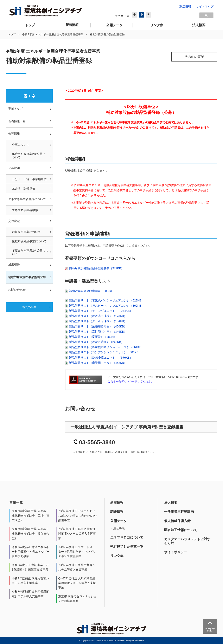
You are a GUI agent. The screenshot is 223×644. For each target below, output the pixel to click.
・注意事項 (117, 528)
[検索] (176, 15)
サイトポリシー (176, 552)
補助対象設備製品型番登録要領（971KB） (96, 268)
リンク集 (117, 556)
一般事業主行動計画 (179, 512)
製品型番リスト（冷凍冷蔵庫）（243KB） (96, 342)
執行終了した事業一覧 (127, 547)
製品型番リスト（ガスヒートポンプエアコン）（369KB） (107, 306)
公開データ (119, 521)
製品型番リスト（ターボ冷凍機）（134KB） (98, 321)
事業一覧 (16, 503)
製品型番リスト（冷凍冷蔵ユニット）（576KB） (101, 358)
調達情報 (117, 512)
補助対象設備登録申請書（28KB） (91, 291)
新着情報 (117, 503)
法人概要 (171, 503)
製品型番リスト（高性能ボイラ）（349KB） (98, 332)
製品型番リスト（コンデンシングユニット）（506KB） (105, 352)
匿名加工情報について (181, 530)
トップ (12, 34)
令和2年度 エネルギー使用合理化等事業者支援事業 (53, 34)
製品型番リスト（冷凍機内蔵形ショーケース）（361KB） (107, 347)
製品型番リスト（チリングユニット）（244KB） (101, 311)
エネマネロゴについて (127, 537)
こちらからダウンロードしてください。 (132, 381)
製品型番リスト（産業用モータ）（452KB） (98, 363)
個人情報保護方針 (177, 521)
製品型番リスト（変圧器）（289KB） (94, 337)
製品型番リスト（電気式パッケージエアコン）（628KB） (107, 300)
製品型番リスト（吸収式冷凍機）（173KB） (98, 316)
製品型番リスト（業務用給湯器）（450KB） (98, 326)
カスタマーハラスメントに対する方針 (187, 541)
